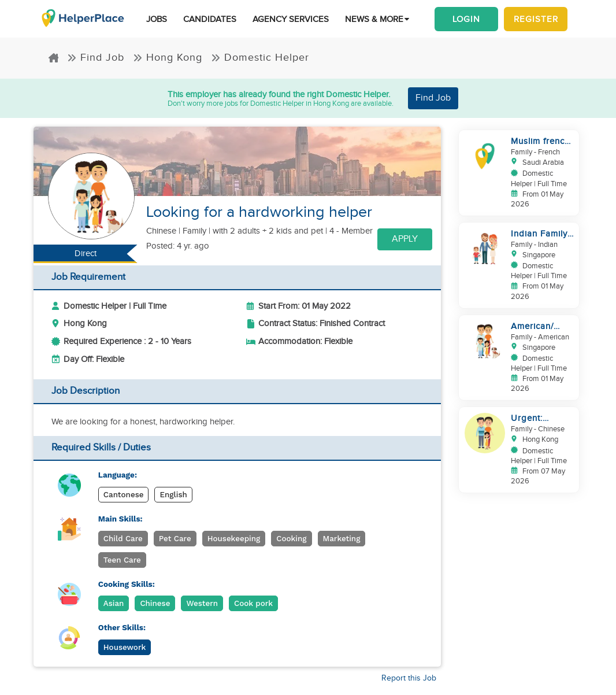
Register (536, 19)
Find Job (96, 58)
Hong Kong (168, 58)
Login (466, 19)
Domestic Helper (260, 58)
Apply (405, 239)
